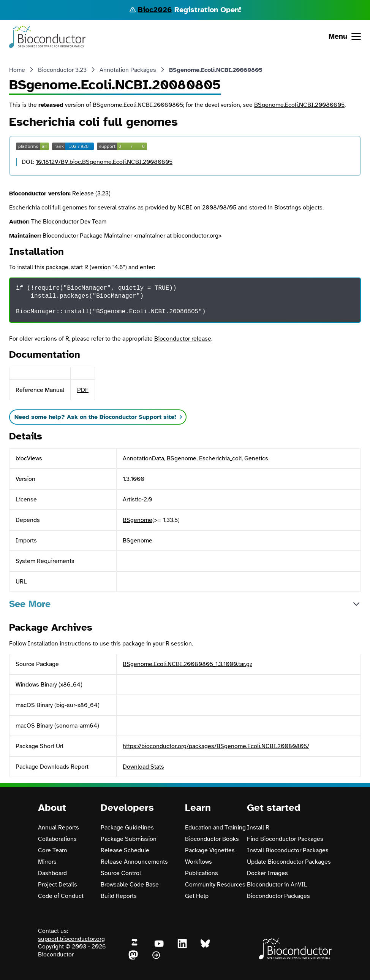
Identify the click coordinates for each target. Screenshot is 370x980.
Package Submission (129, 839)
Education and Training (215, 828)
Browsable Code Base (130, 885)
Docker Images (267, 873)
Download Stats (143, 767)
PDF (83, 390)
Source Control (121, 873)
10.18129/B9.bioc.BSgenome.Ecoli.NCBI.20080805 (104, 162)
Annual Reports (59, 828)
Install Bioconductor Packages (288, 850)
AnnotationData (143, 458)
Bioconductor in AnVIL (277, 885)
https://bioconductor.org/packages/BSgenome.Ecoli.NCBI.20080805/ (216, 746)
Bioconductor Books (212, 839)
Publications (202, 873)
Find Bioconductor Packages (285, 839)
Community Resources (215, 885)
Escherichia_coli (220, 458)
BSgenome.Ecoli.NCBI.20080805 (299, 105)
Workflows (198, 862)
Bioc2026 (155, 10)
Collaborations (57, 839)
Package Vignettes (210, 850)
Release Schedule (125, 850)
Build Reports (119, 896)
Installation (43, 644)
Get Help (197, 896)
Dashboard (52, 873)
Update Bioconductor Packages (289, 862)
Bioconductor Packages (278, 896)
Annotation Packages (128, 70)
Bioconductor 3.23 (62, 70)
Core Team (52, 850)
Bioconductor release (183, 339)
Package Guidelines (127, 828)
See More (30, 604)
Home (17, 70)
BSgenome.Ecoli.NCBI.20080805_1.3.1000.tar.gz (187, 664)
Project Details (58, 885)
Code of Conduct (61, 896)
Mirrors (47, 862)
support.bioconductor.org (71, 939)
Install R (258, 828)
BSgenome (182, 458)
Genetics (256, 458)
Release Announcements (134, 862)
